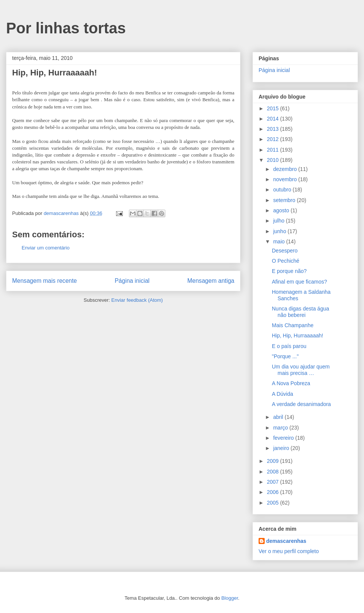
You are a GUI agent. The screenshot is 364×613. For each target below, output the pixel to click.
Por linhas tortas (66, 28)
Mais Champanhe (293, 325)
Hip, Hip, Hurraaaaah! (297, 336)
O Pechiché (286, 261)
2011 (274, 150)
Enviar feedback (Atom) (137, 300)
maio (279, 241)
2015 (274, 108)
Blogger (230, 598)
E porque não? (289, 271)
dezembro (286, 169)
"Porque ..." (285, 356)
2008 (274, 472)
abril (279, 417)
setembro (285, 200)
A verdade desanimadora (301, 404)
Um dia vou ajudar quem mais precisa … (301, 370)
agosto (282, 210)
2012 (274, 139)
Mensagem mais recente (45, 281)
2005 (274, 503)
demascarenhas (286, 541)
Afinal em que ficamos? (300, 282)
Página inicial (132, 281)
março (281, 428)
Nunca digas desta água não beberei (300, 312)
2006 (274, 492)
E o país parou (289, 346)
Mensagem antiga (211, 281)
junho (280, 231)
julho (279, 221)
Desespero (285, 251)
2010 (274, 160)
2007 (274, 482)
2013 (274, 129)
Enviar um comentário (45, 248)
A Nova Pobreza (291, 383)
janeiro (282, 448)
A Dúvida (282, 394)
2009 (274, 461)
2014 (274, 119)
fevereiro (284, 438)
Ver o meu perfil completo (289, 551)
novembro (286, 179)
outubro (283, 190)
